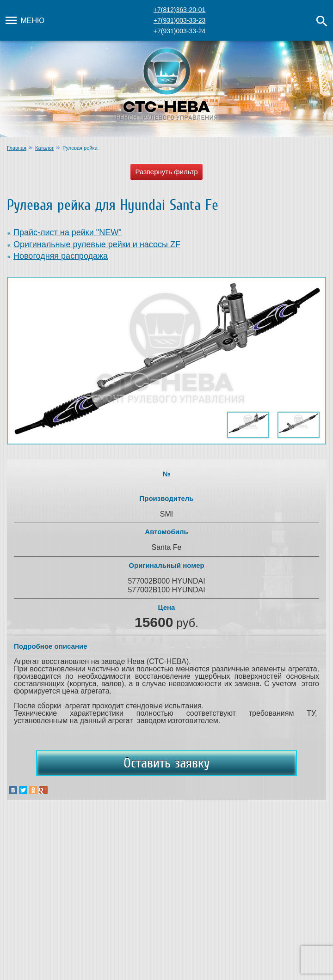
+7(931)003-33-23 (179, 20)
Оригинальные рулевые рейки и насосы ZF (97, 244)
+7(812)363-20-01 (179, 10)
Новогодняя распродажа (61, 256)
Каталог (44, 148)
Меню (24, 20)
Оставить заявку (166, 763)
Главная (17, 148)
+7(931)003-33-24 (179, 31)
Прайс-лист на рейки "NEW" (68, 232)
